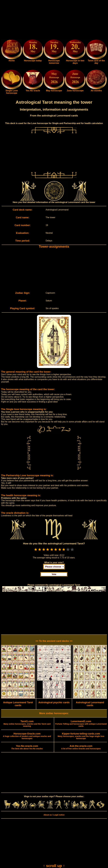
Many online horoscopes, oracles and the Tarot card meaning (27, 724)
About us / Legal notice (54, 815)
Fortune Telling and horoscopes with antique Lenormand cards (81, 724)
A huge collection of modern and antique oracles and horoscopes (27, 736)
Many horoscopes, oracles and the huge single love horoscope (81, 736)
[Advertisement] (54, 20)
